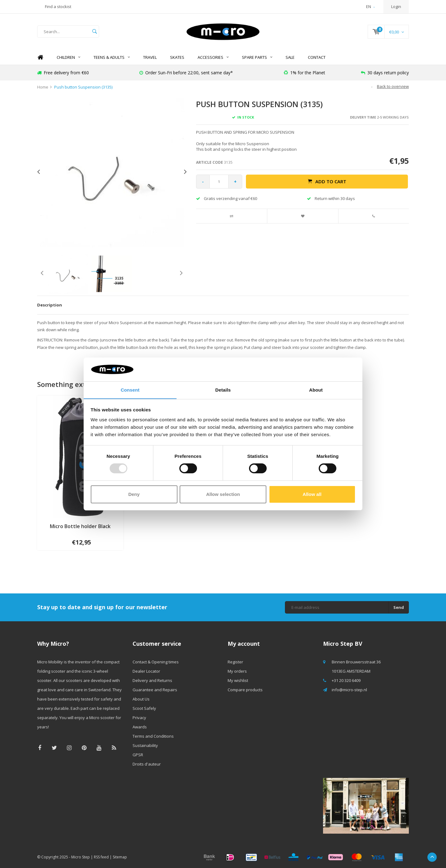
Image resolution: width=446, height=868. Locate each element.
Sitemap (120, 857)
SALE (290, 57)
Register (235, 662)
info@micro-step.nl (349, 690)
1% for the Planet (304, 73)
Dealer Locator (146, 671)
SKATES (177, 57)
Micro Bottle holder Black (80, 526)
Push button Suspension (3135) (83, 87)
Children (68, 57)
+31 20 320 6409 (346, 680)
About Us (141, 699)
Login (396, 7)
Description (50, 305)
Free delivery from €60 (63, 73)
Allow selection (223, 494)
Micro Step (81, 857)
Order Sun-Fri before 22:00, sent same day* (186, 73)
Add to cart (327, 181)
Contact (317, 57)
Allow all (312, 494)
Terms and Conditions (153, 736)
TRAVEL (150, 57)
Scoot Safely (144, 708)
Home (40, 57)
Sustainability (145, 745)
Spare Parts (257, 57)
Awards (140, 727)
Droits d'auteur (147, 764)
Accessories (213, 57)
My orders (237, 671)
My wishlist (238, 680)
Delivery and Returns (152, 680)
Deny (134, 494)
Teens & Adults (112, 57)
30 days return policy (385, 73)
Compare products (245, 690)
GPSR (138, 755)
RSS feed (101, 857)
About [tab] (316, 390)
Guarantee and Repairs (155, 690)
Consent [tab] (130, 390)
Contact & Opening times (156, 662)
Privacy (139, 718)
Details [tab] (223, 390)
